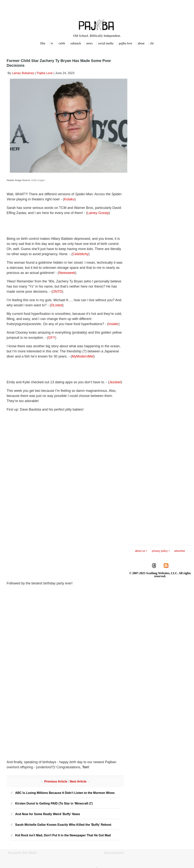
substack (76, 43)
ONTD (57, 292)
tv (52, 43)
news (90, 43)
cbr (152, 43)
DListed (57, 305)
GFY (52, 338)
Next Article (78, 781)
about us (140, 551)
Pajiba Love (45, 73)
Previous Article (56, 781)
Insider (113, 324)
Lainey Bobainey (23, 73)
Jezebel (115, 382)
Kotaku (69, 199)
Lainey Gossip (98, 213)
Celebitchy (81, 254)
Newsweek (67, 273)
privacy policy (160, 551)
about (141, 43)
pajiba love (126, 43)
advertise (180, 551)
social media (106, 43)
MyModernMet (83, 356)
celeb (62, 43)
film (43, 43)
